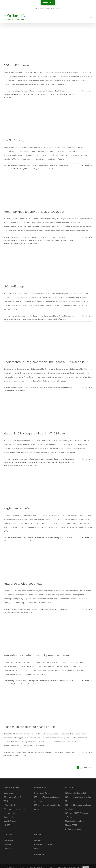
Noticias (31, 91)
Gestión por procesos (74, 829)
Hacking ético (64, 681)
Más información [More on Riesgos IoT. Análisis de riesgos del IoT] (87, 752)
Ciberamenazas (40, 91)
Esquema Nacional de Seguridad (28, 240)
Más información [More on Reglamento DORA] (87, 538)
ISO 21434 (7, 319)
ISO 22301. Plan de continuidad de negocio (47, 799)
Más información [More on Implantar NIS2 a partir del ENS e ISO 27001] (87, 237)
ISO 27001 (22, 94)
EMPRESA (38, 835)
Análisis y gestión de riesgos (43, 387)
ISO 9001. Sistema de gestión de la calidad (78, 807)
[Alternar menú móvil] (91, 18)
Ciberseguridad (9, 94)
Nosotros (38, 841)
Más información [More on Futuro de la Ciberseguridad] (87, 609)
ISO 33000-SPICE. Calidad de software (77, 815)
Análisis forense (10, 821)
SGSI (47, 94)
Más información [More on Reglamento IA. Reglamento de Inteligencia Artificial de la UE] (87, 387)
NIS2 (41, 240)
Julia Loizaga (10, 681)
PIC (45, 240)
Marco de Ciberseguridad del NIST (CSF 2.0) (34, 433)
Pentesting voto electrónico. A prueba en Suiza (36, 655)
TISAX (6, 801)
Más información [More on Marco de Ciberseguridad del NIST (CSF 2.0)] (87, 459)
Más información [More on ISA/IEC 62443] (87, 166)
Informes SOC (9, 805)
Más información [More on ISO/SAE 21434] (87, 316)
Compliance (59, 538)
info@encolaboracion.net (54, 8)
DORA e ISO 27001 (16, 65)
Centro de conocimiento (44, 845)
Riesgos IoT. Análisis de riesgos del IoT (30, 727)
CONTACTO (39, 854)
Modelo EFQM (71, 825)
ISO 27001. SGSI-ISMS (12, 797)
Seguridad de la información (35, 94)
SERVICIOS (8, 835)
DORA (16, 94)
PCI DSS (7, 825)
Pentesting (24, 319)
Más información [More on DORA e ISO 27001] (87, 91)
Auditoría (7, 845)
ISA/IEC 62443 (14, 140)
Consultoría (8, 841)
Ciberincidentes (60, 91)
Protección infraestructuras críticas (58, 240)
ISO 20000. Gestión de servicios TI (78, 799)
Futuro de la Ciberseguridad (23, 584)
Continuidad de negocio (11, 756)
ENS (16, 240)
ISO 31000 (23, 756)
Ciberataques (50, 91)
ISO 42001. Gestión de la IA (76, 793)
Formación (8, 849)
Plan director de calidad (75, 821)
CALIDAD (69, 787)
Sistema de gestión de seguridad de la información (45, 169)
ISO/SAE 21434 (14, 286)
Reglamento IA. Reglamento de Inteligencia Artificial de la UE (47, 362)
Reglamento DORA (17, 508)
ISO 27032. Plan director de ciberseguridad (14, 811)
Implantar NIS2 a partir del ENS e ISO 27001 (34, 212)
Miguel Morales (11, 91)
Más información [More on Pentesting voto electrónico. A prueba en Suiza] (87, 681)
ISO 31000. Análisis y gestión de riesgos (47, 807)
